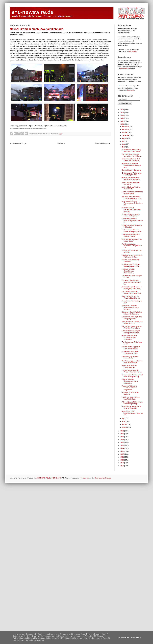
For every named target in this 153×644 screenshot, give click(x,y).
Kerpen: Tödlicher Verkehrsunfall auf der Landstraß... (130, 381)
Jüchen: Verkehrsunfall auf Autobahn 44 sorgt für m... (131, 179)
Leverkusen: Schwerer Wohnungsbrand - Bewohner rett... (132, 203)
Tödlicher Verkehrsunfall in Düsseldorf (131, 261)
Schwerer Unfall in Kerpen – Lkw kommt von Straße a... (132, 155)
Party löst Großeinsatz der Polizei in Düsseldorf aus (131, 297)
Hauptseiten (133, 51)
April (124, 419)
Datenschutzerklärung (103, 478)
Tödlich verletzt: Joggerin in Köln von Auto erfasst (131, 348)
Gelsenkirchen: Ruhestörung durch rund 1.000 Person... (132, 150)
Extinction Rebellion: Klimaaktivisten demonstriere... (129, 271)
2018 (122, 437)
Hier (119, 86)
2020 (122, 431)
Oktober (125, 132)
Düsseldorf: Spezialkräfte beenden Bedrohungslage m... (131, 282)
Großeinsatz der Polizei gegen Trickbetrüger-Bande (132, 174)
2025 (122, 113)
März (124, 422)
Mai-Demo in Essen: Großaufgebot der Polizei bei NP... (132, 413)
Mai (124, 147)
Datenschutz (131, 90)
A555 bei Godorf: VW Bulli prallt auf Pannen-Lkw (132, 322)
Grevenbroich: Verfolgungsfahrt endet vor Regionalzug (132, 376)
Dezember (126, 127)
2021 (122, 124)
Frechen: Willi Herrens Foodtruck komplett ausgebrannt (129, 388)
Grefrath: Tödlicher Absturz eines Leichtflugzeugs (131, 215)
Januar (125, 427)
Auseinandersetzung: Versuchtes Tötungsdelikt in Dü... (132, 246)
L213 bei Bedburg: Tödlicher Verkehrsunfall (131, 188)
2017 (122, 440)
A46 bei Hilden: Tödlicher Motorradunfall (130, 357)
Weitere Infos (123, 637)
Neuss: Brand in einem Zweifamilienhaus (129, 366)
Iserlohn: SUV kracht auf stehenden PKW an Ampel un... (132, 165)
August (125, 138)
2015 (122, 445)
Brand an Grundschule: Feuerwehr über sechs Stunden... (130, 307)
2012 (122, 454)
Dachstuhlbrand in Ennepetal (131, 170)
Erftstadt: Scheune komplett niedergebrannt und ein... (131, 332)
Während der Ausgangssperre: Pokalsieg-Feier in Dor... (132, 327)
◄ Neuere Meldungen (18, 143)
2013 (122, 451)
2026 (122, 110)
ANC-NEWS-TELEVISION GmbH (49, 478)
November (126, 130)
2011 (122, 457)
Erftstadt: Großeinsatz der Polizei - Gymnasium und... (132, 371)
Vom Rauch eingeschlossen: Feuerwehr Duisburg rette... (132, 197)
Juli (124, 141)
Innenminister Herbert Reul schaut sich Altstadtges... (131, 160)
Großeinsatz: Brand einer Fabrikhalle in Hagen (130, 352)
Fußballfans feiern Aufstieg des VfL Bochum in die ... (132, 256)
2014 (122, 448)
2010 (122, 460)
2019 (122, 434)
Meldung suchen (125, 103)
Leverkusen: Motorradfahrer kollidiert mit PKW (131, 236)
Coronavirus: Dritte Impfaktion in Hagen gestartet (132, 318)
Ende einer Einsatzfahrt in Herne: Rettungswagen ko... (132, 231)
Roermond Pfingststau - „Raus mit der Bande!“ (132, 240)
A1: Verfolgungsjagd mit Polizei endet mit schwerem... (132, 362)
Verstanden (136, 637)
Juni (124, 144)
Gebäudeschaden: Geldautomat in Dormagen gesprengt (132, 209)
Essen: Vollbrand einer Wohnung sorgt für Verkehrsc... (129, 337)
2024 (122, 115)
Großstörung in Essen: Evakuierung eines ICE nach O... (132, 221)
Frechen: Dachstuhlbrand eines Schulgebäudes (132, 193)
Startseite (61, 143)
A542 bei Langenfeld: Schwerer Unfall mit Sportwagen (132, 403)
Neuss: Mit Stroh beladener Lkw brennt (131, 183)
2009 (122, 463)
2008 (122, 466)
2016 (122, 442)
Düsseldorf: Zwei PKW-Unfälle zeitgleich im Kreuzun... (132, 313)
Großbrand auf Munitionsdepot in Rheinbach (132, 226)
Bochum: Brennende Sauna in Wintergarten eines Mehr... (132, 288)
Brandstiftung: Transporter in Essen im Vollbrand (131, 407)
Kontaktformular (125, 69)
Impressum (85, 478)
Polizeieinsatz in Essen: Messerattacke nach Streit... (132, 293)
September (126, 135)
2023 (122, 118)
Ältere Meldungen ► (103, 143)
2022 (122, 121)
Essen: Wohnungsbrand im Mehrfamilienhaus (131, 398)
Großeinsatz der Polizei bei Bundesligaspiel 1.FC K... (131, 265)
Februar (125, 424)
